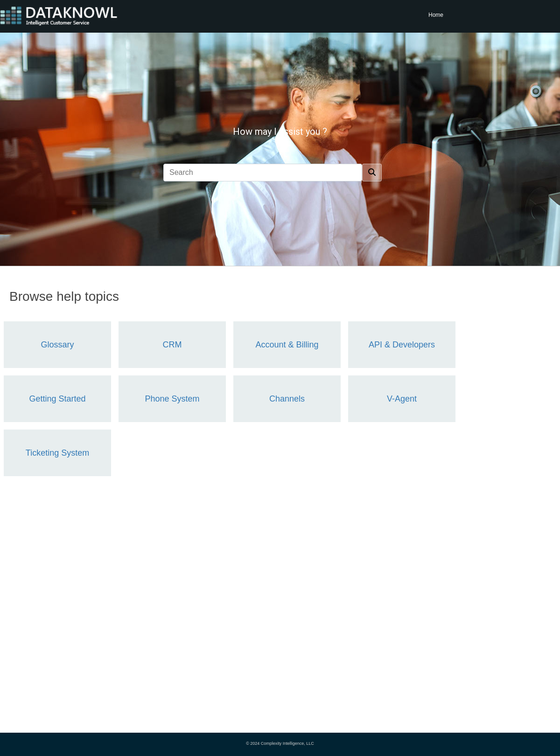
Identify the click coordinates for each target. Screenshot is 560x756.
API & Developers (402, 345)
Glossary (57, 345)
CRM (172, 345)
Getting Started (57, 399)
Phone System (172, 399)
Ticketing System (57, 453)
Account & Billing (287, 345)
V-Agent (402, 399)
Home (436, 15)
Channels (287, 399)
